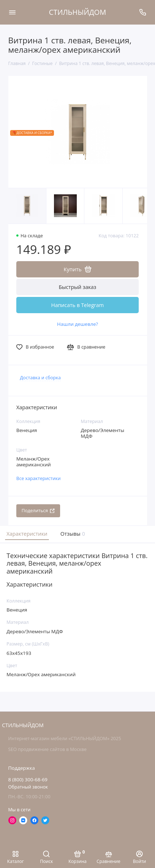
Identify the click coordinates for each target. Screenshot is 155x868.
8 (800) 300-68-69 (28, 780)
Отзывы (72, 534)
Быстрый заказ (77, 287)
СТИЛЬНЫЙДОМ (77, 12)
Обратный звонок (28, 787)
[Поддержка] (143, 12)
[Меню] (12, 12)
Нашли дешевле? (77, 324)
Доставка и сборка (40, 378)
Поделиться (38, 511)
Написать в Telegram (77, 305)
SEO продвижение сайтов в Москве (47, 749)
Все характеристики (39, 478)
